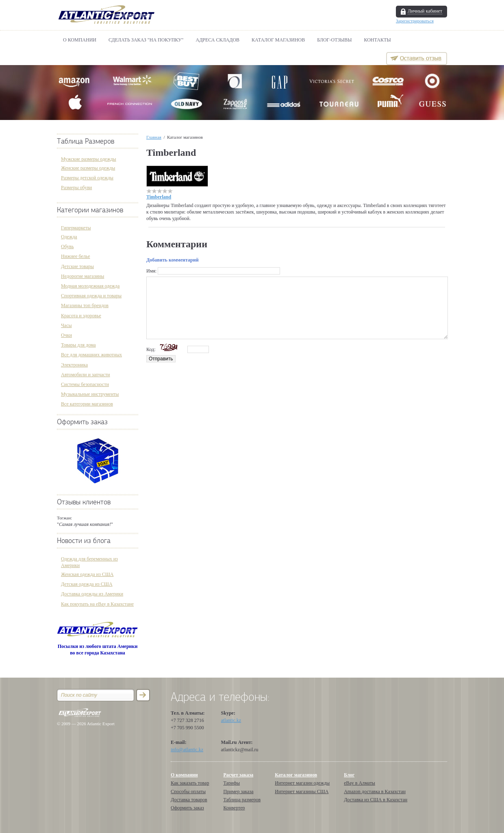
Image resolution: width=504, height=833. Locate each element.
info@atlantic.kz (187, 750)
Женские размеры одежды (88, 168)
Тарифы (231, 783)
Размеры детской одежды (87, 178)
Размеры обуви (76, 188)
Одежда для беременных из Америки (89, 562)
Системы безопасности (85, 384)
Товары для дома (78, 345)
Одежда (69, 237)
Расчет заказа (238, 775)
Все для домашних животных (91, 355)
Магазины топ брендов (85, 305)
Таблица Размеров (86, 141)
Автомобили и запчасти (86, 375)
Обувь (67, 246)
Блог (349, 775)
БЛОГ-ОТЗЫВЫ (334, 40)
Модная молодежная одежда (90, 286)
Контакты (378, 40)
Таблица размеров (242, 800)
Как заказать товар (190, 783)
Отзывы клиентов (84, 502)
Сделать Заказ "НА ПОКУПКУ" (146, 40)
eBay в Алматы (360, 783)
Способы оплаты (188, 792)
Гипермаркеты (76, 228)
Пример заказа (238, 792)
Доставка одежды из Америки (92, 594)
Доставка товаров (189, 800)
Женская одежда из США (87, 574)
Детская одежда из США (87, 584)
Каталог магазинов (278, 40)
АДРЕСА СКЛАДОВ (218, 40)
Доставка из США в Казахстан (376, 800)
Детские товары (77, 266)
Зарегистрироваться (415, 21)
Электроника (74, 365)
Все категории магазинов (87, 404)
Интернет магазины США (302, 792)
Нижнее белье (76, 256)
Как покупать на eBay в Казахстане (97, 604)
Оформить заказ (82, 422)
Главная (154, 137)
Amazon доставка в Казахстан (375, 792)
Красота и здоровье (81, 316)
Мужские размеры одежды (89, 159)
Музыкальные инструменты (90, 394)
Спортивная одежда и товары (91, 296)
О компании (80, 40)
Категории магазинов (90, 210)
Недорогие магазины (83, 276)
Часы (66, 325)
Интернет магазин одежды (302, 783)
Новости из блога (84, 541)
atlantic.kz (231, 720)
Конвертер (234, 808)
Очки (66, 335)
